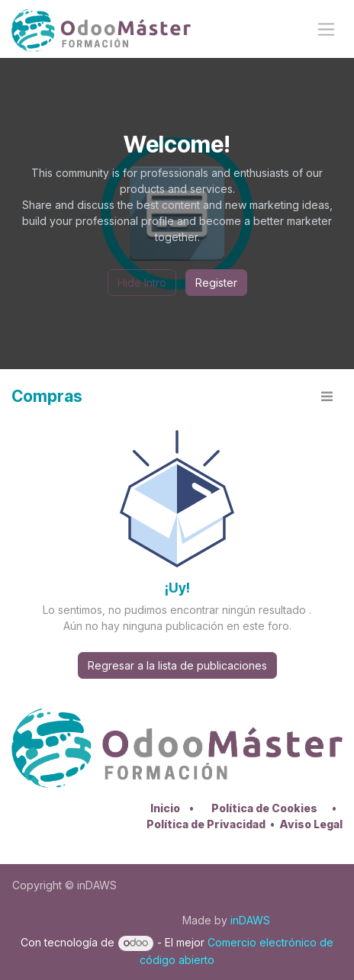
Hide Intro (142, 283)
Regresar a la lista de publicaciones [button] (177, 665)
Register (216, 283)
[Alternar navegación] (326, 29)
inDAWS (250, 920)
